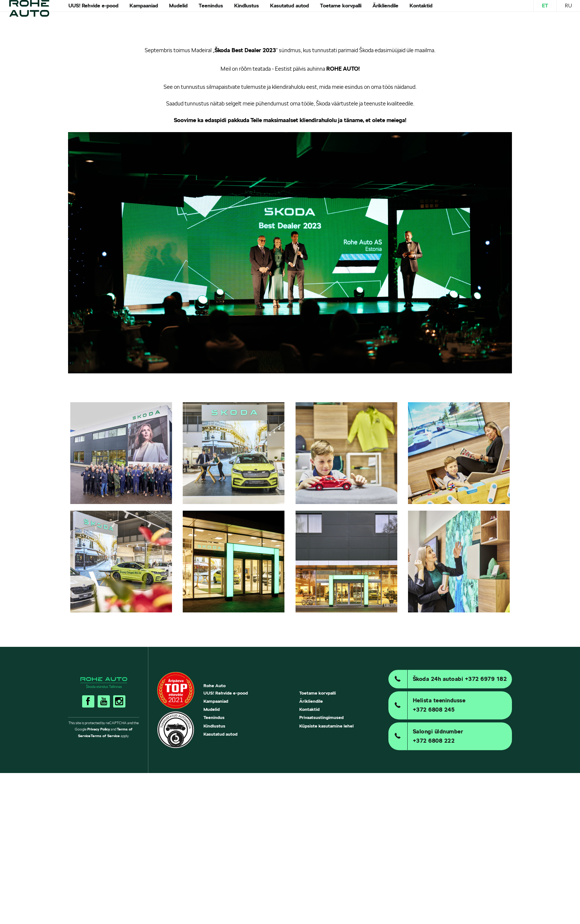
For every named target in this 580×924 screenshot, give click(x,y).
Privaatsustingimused (321, 869)
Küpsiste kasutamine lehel (326, 877)
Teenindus (214, 869)
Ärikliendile (311, 852)
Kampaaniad (216, 852)
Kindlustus (214, 877)
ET (545, 13)
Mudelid (212, 861)
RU (568, 13)
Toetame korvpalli (318, 844)
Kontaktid (309, 861)
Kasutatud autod (220, 885)
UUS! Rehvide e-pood (226, 844)
